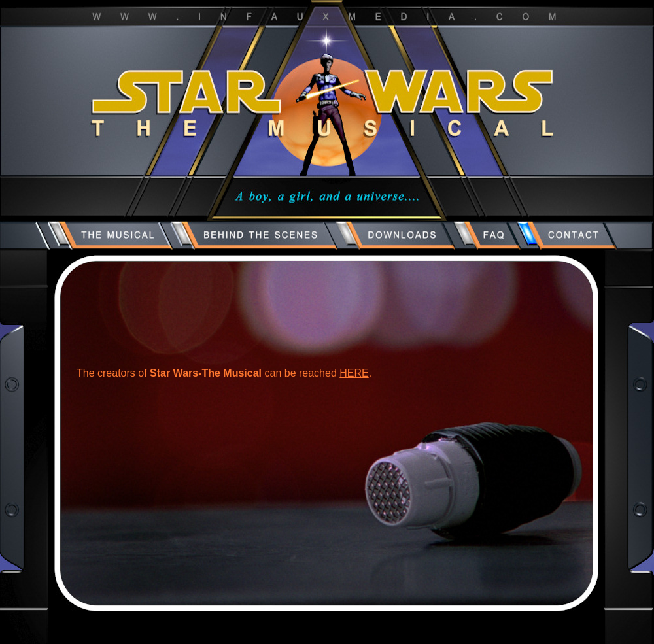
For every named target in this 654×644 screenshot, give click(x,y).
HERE (354, 373)
